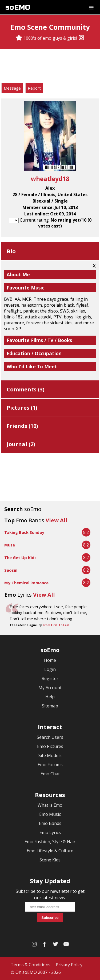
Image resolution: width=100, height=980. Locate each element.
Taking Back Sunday (24, 532)
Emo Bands (50, 823)
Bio (11, 251)
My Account (50, 688)
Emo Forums (50, 765)
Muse (10, 545)
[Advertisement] (50, 67)
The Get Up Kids (20, 557)
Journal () (21, 444)
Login (50, 669)
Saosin (11, 570)
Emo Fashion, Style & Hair (50, 842)
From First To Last (56, 625)
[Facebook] (45, 945)
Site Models (50, 755)
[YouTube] (66, 945)
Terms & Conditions (31, 965)
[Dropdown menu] (91, 7)
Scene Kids (50, 860)
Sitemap (50, 706)
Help (50, 697)
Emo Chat (50, 774)
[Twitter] (55, 945)
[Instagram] (81, 38)
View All (57, 520)
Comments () (26, 389)
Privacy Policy (69, 965)
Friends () (22, 426)
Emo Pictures (50, 746)
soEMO (18, 7)
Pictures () (22, 408)
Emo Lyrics (50, 832)
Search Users (50, 737)
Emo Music (50, 814)
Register (50, 678)
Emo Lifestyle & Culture (50, 851)
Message (12, 88)
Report (34, 88)
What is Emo (50, 805)
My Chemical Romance (26, 583)
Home (50, 660)
